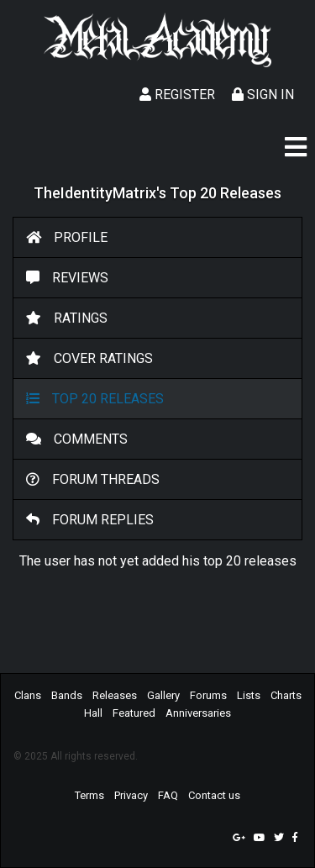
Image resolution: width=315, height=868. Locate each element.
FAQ (168, 795)
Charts (286, 695)
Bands (67, 695)
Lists (249, 695)
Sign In (263, 95)
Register (177, 95)
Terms (89, 795)
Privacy (131, 795)
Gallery (163, 695)
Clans (28, 695)
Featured (134, 713)
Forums (208, 695)
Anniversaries (198, 713)
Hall (93, 713)
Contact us (214, 795)
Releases (115, 695)
